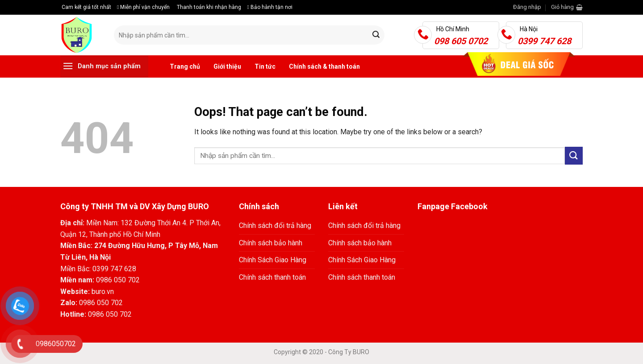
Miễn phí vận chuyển (143, 7)
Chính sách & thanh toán (324, 66)
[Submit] (376, 35)
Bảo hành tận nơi (269, 7)
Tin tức (265, 66)
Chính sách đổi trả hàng (275, 225)
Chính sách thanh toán (272, 277)
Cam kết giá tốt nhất (86, 7)
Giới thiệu (227, 66)
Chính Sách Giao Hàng (273, 260)
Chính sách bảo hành (271, 243)
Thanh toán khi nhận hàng (208, 7)
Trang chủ (185, 66)
